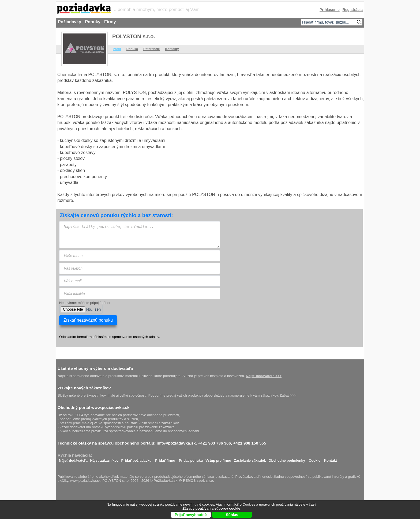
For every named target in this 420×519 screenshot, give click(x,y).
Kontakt (331, 459)
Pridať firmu (165, 459)
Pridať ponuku (191, 459)
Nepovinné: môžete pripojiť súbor (85, 303)
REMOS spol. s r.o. (198, 481)
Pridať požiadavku (136, 459)
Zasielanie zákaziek (250, 459)
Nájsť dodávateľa (73, 459)
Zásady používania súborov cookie (211, 508)
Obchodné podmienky (287, 459)
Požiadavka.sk (166, 481)
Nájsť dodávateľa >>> (264, 376)
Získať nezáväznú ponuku (88, 320)
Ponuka (132, 49)
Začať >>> (288, 395)
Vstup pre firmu (218, 459)
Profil (117, 49)
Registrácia (353, 10)
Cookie (315, 459)
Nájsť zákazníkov (104, 459)
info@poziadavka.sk (176, 443)
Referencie (151, 49)
